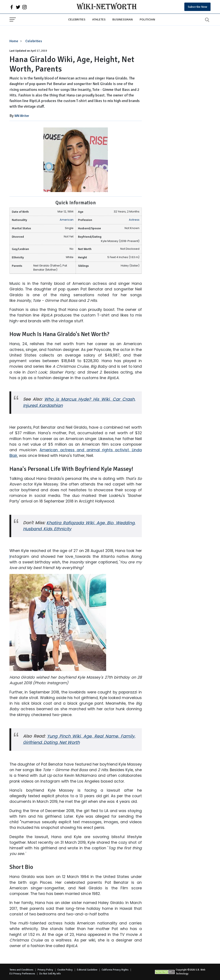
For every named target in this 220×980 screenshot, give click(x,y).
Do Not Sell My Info (50, 974)
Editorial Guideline (87, 970)
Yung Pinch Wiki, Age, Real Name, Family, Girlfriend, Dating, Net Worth (79, 739)
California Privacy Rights (115, 970)
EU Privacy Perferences (22, 974)
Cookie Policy (65, 970)
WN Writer (22, 116)
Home (14, 41)
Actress (134, 220)
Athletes (99, 19)
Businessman (123, 19)
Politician (147, 19)
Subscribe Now (197, 7)
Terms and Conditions (21, 970)
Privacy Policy (45, 970)
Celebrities (77, 19)
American (67, 220)
